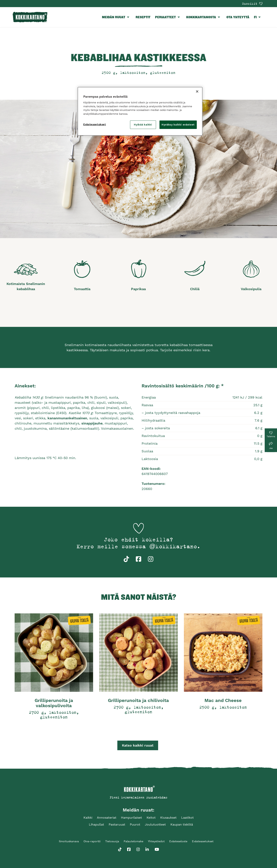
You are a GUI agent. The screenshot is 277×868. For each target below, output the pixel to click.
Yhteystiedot (156, 841)
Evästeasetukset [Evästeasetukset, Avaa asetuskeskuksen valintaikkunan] (95, 124)
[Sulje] (197, 91)
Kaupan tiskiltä (182, 824)
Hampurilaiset (131, 818)
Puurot (135, 824)
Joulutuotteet (155, 824)
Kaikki (88, 818)
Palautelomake (133, 841)
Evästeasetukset (203, 841)
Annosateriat (107, 818)
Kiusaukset (168, 818)
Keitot (151, 818)
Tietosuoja (112, 841)
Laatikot (187, 818)
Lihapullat (96, 824)
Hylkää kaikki (143, 125)
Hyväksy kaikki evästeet (178, 125)
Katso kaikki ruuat (138, 745)
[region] (140, 111)
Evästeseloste (178, 841)
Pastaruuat (117, 824)
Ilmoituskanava (69, 841)
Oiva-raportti (92, 841)
